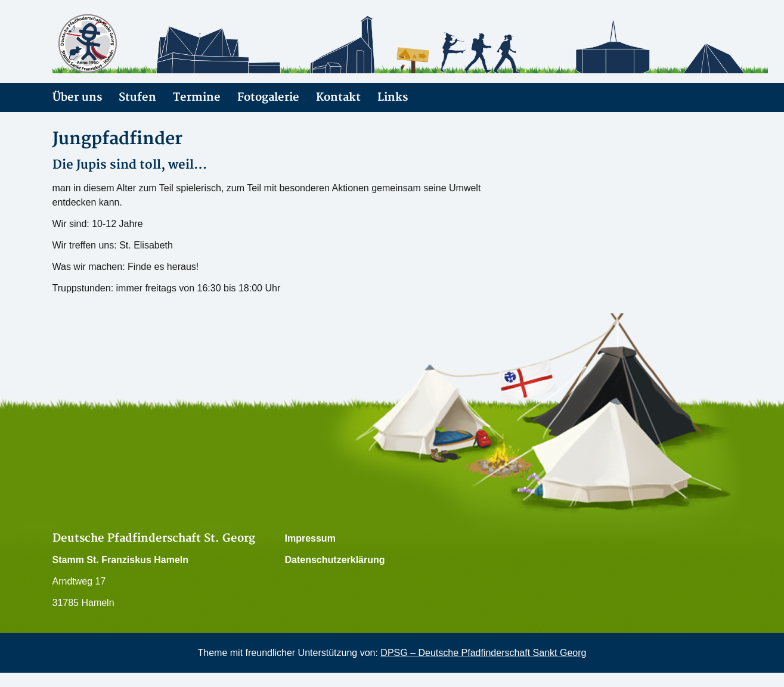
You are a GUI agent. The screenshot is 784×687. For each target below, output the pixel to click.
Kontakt (338, 97)
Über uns (77, 97)
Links (393, 97)
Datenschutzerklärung (335, 560)
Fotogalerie (268, 97)
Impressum (310, 538)
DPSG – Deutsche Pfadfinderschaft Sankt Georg (483, 653)
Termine (197, 97)
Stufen (137, 97)
